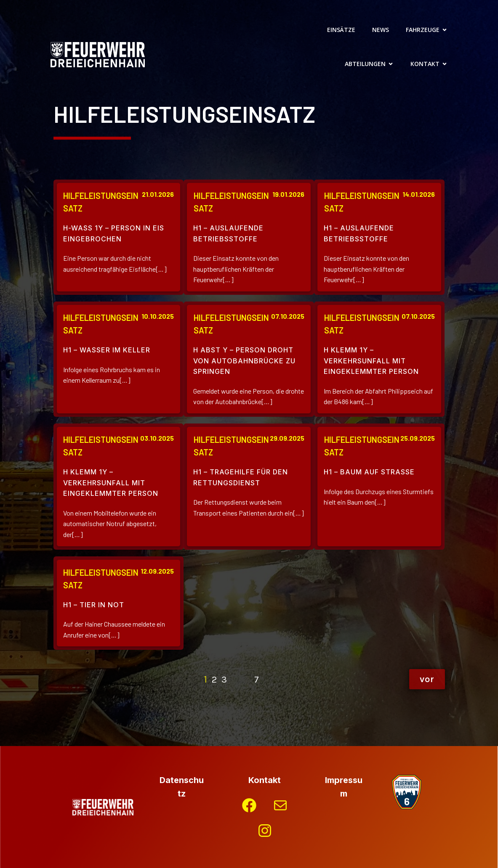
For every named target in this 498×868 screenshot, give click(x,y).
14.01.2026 (419, 194)
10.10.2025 (158, 316)
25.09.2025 (418, 438)
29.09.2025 (287, 438)
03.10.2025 (157, 438)
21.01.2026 (158, 194)
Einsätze (341, 30)
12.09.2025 (157, 571)
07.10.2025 (288, 316)
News (381, 30)
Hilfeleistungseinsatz (101, 202)
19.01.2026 (288, 194)
